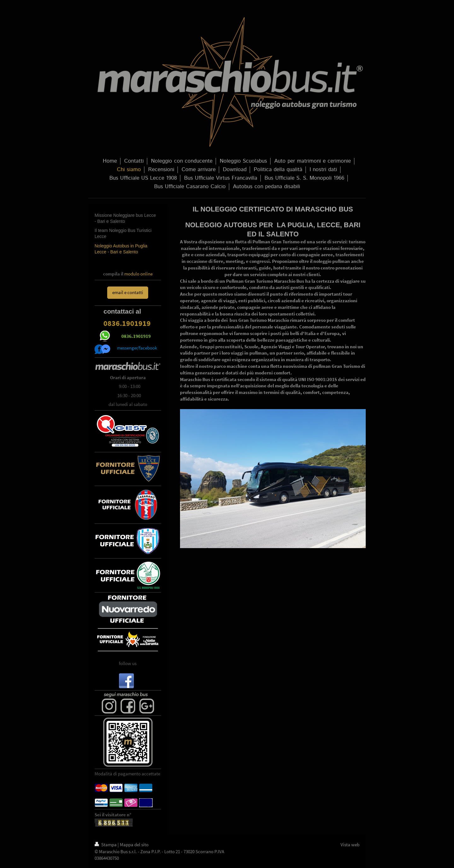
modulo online (138, 274)
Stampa (106, 845)
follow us (128, 663)
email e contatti (128, 292)
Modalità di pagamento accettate (127, 774)
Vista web (350, 845)
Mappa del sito (134, 845)
